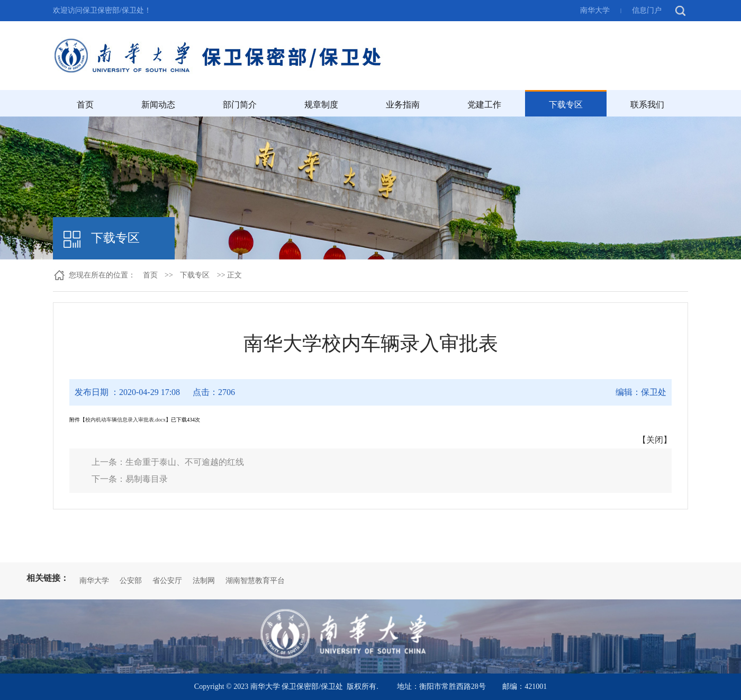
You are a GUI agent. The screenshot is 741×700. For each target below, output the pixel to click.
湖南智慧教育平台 (255, 581)
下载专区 (566, 105)
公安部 (131, 581)
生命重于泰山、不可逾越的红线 (185, 462)
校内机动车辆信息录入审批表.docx (125, 420)
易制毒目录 (147, 479)
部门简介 (240, 105)
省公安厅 (167, 581)
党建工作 (484, 105)
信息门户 (647, 10)
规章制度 (321, 105)
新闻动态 (158, 105)
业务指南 (403, 105)
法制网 (204, 581)
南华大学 (595, 10)
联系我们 (647, 105)
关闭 (655, 440)
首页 (85, 105)
